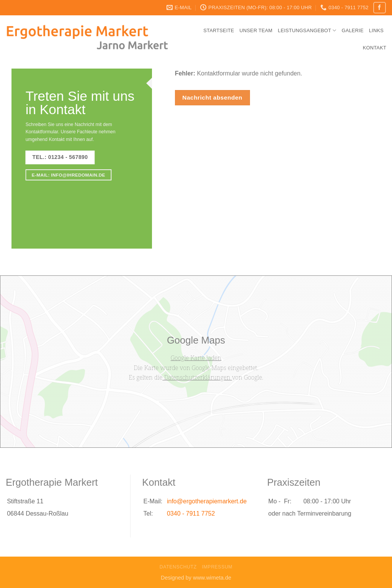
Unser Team (256, 30)
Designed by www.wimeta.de (196, 578)
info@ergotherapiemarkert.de (207, 501)
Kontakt (375, 48)
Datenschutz (178, 567)
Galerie (352, 30)
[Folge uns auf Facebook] (379, 7)
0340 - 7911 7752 (191, 513)
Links (376, 30)
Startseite (219, 30)
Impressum (217, 567)
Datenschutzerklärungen (197, 377)
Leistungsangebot (307, 30)
